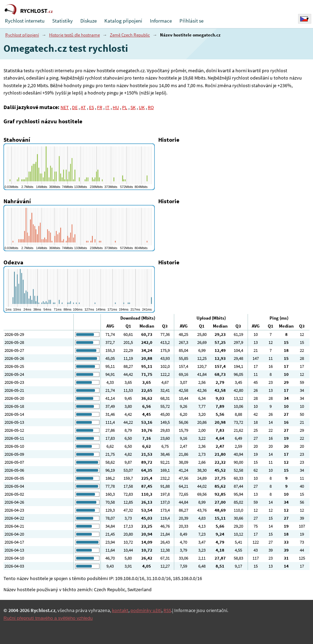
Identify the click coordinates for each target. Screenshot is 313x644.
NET (65, 107)
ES (91, 107)
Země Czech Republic (130, 35)
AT (83, 107)
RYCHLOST (37, 11)
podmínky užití (146, 610)
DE (75, 107)
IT (107, 107)
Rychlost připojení (22, 35)
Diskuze (89, 21)
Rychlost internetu (25, 21)
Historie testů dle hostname (74, 35)
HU (116, 107)
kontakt (120, 610)
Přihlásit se (191, 21)
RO (151, 107)
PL (125, 107)
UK (142, 107)
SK (133, 107)
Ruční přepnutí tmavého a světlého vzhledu (48, 618)
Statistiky (62, 21)
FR (100, 107)
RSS (167, 610)
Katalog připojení (123, 21)
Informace (161, 21)
